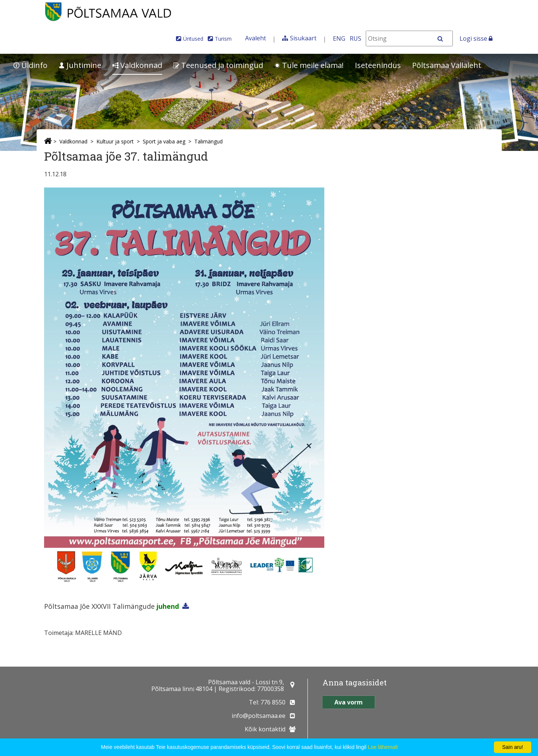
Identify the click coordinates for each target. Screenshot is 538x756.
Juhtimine (80, 65)
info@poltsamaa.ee (259, 716)
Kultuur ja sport (115, 141)
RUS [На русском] (355, 38)
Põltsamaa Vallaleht (447, 65)
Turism (223, 39)
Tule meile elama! (309, 65)
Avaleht (256, 38)
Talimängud (208, 141)
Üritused (193, 39)
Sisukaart (303, 38)
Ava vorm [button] (349, 702)
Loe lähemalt (383, 747)
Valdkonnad (137, 65)
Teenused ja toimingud (218, 65)
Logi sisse (476, 38)
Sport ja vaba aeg (164, 141)
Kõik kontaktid (265, 729)
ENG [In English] (339, 38)
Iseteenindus (378, 65)
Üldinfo (30, 65)
